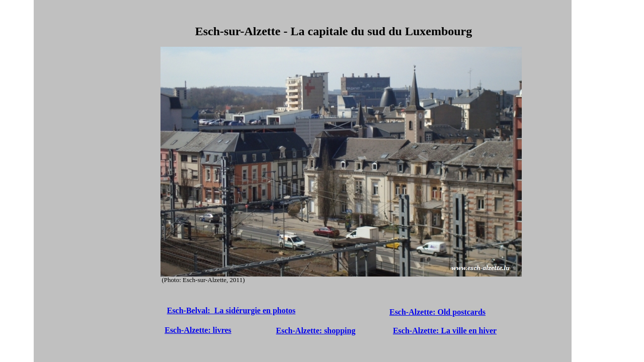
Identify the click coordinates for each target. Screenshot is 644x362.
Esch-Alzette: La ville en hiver (445, 331)
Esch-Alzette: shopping (316, 331)
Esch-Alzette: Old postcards (437, 312)
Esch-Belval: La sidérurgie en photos (231, 310)
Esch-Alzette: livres (198, 330)
